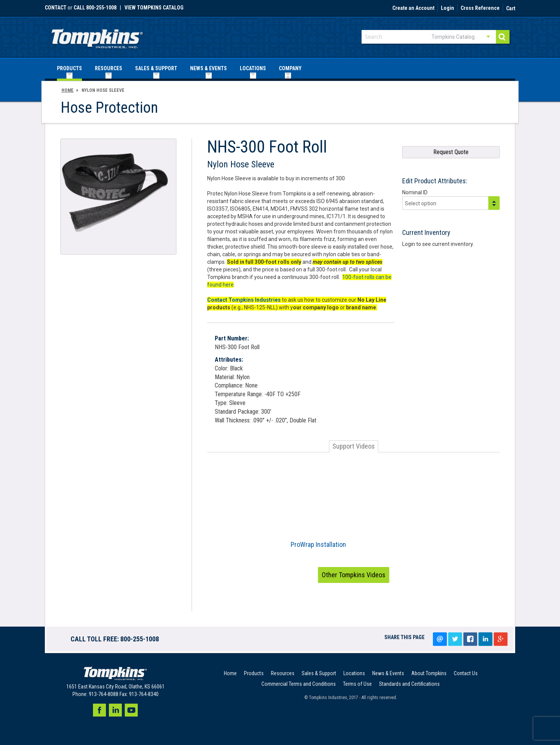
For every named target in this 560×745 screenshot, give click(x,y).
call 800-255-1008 (95, 8)
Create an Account (413, 8)
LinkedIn (485, 639)
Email (440, 639)
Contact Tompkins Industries (244, 300)
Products (254, 673)
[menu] (280, 69)
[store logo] (97, 36)
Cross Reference (480, 8)
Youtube (131, 710)
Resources (283, 673)
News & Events (388, 673)
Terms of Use (357, 684)
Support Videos (354, 446)
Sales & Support (319, 673)
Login (448, 8)
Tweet (455, 639)
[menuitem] (69, 69)
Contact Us (466, 673)
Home (68, 90)
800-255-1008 (140, 639)
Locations (354, 673)
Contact (56, 8)
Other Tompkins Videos (354, 575)
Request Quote (451, 152)
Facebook (99, 710)
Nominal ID (415, 192)
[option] (354, 510)
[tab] (354, 446)
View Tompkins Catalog (154, 8)
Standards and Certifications (409, 684)
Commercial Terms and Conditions (299, 684)
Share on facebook (470, 639)
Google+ (500, 639)
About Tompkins (429, 673)
